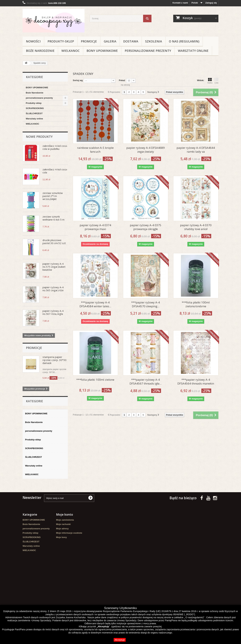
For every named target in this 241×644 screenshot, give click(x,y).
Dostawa (131, 41)
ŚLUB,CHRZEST (34, 113)
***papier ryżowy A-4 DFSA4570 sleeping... (146, 304)
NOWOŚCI (33, 41)
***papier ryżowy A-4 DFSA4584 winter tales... (95, 304)
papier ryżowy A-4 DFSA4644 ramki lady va (196, 150)
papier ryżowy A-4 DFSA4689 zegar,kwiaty (146, 150)
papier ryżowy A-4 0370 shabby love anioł (196, 227)
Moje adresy (62, 529)
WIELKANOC (71, 51)
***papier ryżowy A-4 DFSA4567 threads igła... (146, 382)
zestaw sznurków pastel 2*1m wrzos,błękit (53, 196)
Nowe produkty (39, 137)
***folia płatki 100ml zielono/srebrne (196, 304)
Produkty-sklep (61, 41)
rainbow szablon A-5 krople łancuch (95, 150)
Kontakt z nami (180, 3)
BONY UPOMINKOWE (102, 51)
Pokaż (122, 80)
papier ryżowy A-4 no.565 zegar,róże (53, 289)
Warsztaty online (193, 51)
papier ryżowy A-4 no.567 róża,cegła (53, 312)
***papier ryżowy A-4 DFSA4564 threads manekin (196, 382)
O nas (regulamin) (184, 41)
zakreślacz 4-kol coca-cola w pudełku (55, 147)
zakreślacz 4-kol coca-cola (55, 171)
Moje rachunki (63, 524)
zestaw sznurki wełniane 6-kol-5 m (53, 218)
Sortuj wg (78, 80)
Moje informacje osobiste (69, 533)
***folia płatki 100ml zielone (95, 380)
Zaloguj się (211, 3)
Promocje (89, 41)
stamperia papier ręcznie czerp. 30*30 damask (54, 360)
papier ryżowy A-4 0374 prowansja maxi (95, 227)
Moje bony (61, 537)
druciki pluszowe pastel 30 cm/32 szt (54, 242)
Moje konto (65, 514)
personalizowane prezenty (148, 51)
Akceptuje (120, 640)
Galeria (110, 41)
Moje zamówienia (65, 520)
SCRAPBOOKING (35, 108)
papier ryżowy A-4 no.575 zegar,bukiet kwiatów (54, 267)
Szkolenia (154, 41)
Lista (216, 81)
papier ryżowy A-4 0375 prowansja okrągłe (146, 227)
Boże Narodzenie (40, 51)
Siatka (210, 81)
